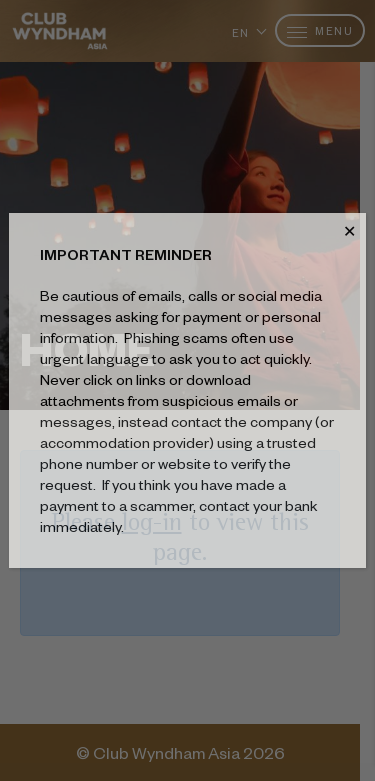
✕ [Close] (349, 231)
